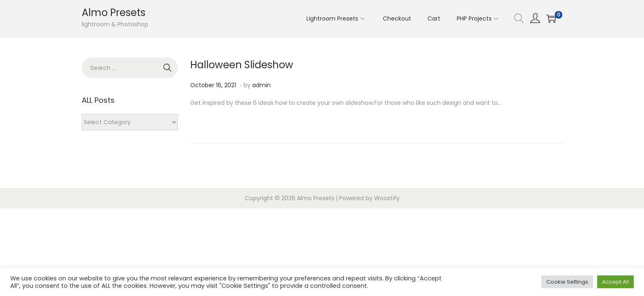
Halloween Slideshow (242, 65)
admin (261, 85)
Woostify (387, 198)
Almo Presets (114, 13)
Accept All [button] (615, 282)
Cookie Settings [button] (567, 282)
